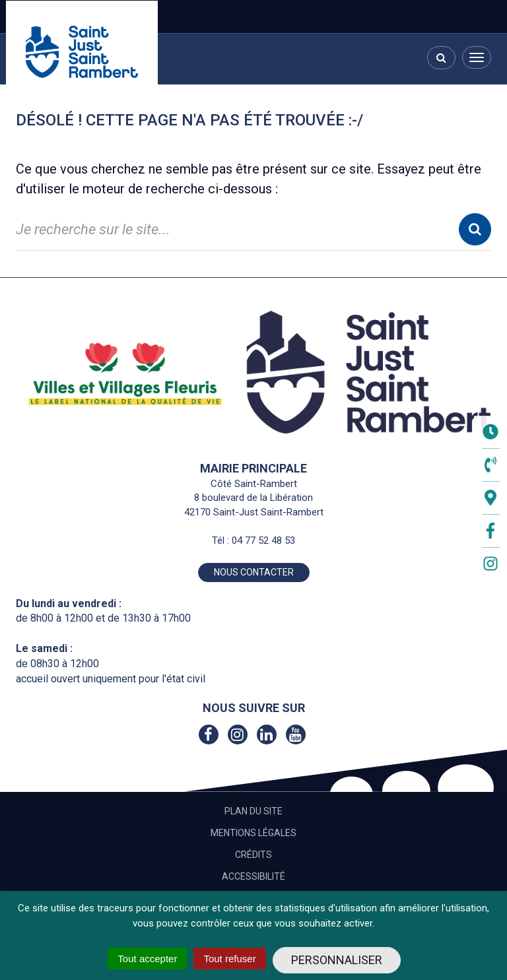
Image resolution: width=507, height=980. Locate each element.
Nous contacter (254, 572)
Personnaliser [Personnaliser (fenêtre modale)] (337, 960)
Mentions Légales (253, 833)
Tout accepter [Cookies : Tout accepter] (147, 959)
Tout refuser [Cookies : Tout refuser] (229, 959)
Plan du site (253, 811)
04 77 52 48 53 (263, 540)
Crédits (253, 855)
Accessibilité (253, 876)
